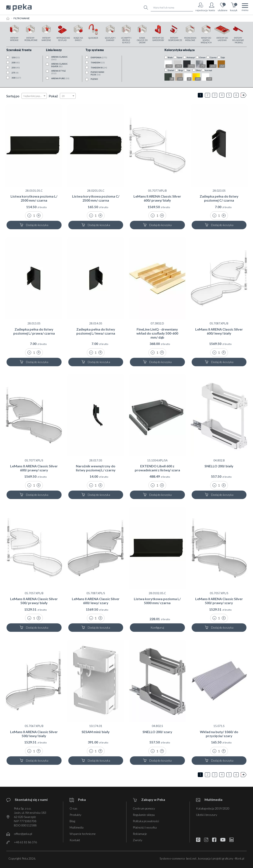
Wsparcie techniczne (83, 834)
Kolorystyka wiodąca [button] (180, 50)
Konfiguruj (157, 627)
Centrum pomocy (144, 808)
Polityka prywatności (146, 821)
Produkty (75, 815)
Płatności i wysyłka (145, 827)
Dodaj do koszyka (34, 225)
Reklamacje (140, 834)
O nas (73, 808)
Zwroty (138, 840)
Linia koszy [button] (54, 50)
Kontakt (75, 840)
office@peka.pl (23, 834)
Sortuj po (13, 96)
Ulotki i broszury (207, 815)
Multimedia (77, 827)
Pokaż (53, 96)
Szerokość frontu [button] (19, 50)
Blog (72, 821)
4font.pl (239, 858)
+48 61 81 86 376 (25, 842)
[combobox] (34, 96)
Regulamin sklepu (144, 815)
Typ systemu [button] (95, 50)
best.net (191, 858)
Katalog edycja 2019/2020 (213, 808)
